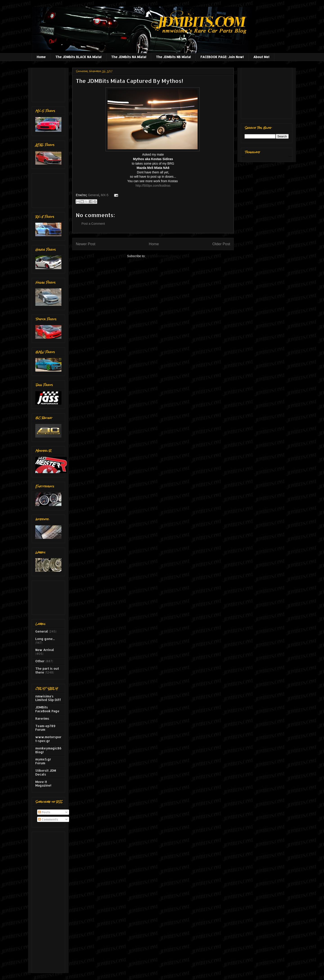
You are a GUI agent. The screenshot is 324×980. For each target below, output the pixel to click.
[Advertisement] (49, 84)
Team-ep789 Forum (45, 728)
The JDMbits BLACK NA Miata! (78, 57)
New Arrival (45, 650)
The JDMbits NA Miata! (129, 57)
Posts (44, 812)
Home (41, 57)
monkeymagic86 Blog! (48, 750)
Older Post (221, 244)
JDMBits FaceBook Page (47, 709)
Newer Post (86, 244)
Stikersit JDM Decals (46, 772)
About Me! (261, 57)
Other (40, 661)
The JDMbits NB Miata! (173, 57)
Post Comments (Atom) (163, 256)
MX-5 (105, 195)
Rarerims (42, 718)
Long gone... (45, 639)
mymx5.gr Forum (43, 761)
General (94, 195)
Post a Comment (93, 224)
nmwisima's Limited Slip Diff (48, 698)
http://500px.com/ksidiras (153, 186)
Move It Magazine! (43, 784)
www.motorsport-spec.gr (48, 739)
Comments (48, 819)
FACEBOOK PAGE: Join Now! (222, 57)
